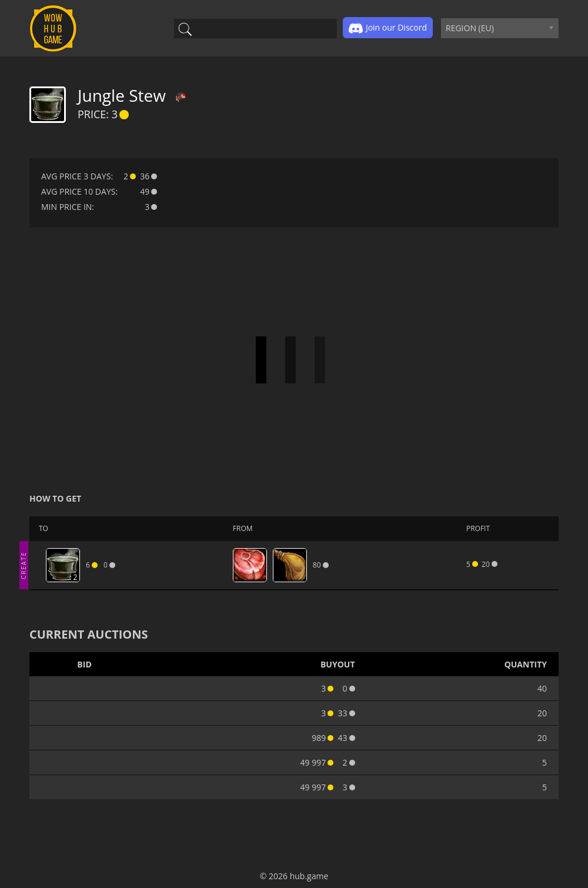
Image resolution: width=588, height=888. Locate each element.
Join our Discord (388, 28)
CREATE (24, 565)
